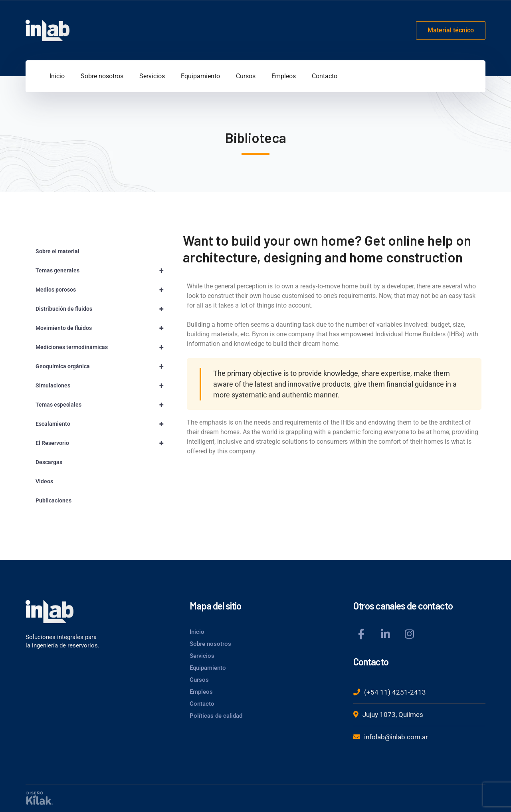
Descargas (49, 462)
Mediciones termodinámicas (103, 347)
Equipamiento (208, 668)
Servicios (202, 656)
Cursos (199, 680)
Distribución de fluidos (103, 309)
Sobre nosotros (210, 644)
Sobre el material (57, 251)
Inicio (197, 632)
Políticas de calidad (216, 716)
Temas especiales (103, 405)
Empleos (201, 692)
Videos (44, 481)
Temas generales (103, 270)
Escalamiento (103, 424)
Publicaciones (53, 500)
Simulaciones (103, 385)
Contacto (202, 704)
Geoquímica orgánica (103, 366)
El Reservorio (103, 443)
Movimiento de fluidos (103, 328)
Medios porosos (103, 290)
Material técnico (451, 30)
